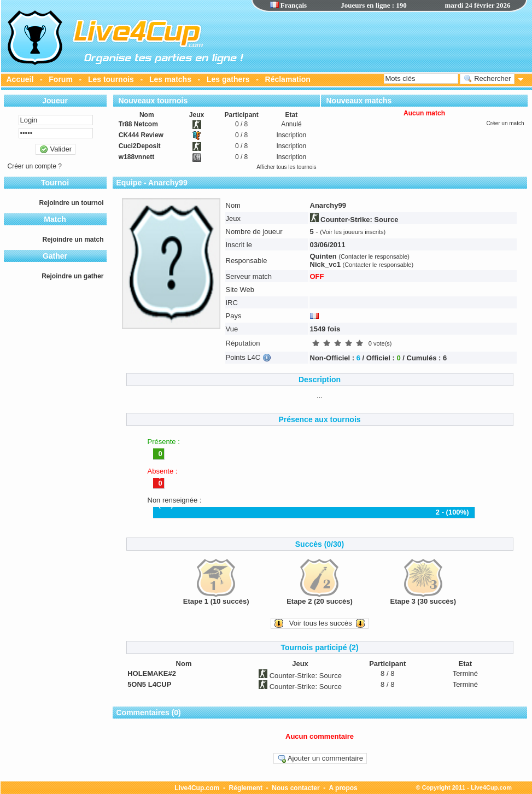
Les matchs (170, 79)
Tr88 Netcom (138, 124)
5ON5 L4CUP (149, 684)
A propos (343, 788)
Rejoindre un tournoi (72, 203)
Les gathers (228, 79)
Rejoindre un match (73, 240)
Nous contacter (296, 788)
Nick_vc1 (325, 264)
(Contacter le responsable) (374, 256)
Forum (61, 79)
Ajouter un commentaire (320, 758)
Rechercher (487, 79)
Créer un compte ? (35, 166)
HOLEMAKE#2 (152, 673)
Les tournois (111, 79)
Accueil (20, 79)
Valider (55, 149)
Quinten (323, 256)
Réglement (246, 788)
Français (289, 5)
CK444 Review (141, 135)
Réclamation (288, 79)
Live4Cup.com (197, 788)
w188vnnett (136, 157)
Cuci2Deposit (140, 146)
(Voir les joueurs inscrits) (353, 232)
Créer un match (505, 123)
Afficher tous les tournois (286, 167)
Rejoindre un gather (72, 276)
